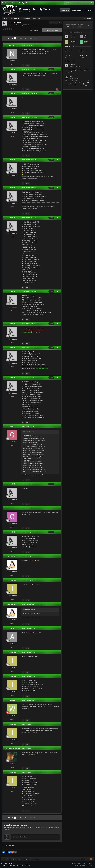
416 (12, 575)
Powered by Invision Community (83, 865)
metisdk (13, 25)
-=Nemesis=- (12, 45)
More (89, 10)
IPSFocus (12, 863)
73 (12, 88)
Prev (9, 38)
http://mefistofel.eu (42, 369)
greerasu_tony (12, 556)
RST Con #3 (78, 10)
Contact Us (20, 865)
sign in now (45, 828)
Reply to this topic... (20, 837)
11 (12, 64)
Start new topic (35, 30)
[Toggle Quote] (24, 432)
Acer (12, 628)
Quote (27, 65)
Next (22, 38)
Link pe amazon (26, 332)
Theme (4, 865)
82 (12, 446)
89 (12, 599)
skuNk (86, 41)
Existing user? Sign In (10, 3)
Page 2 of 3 (33, 38)
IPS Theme (4, 863)
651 (12, 719)
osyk (12, 508)
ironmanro (12, 580)
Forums (66, 10)
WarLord (12, 700)
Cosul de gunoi (32, 25)
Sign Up (22, 3)
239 (12, 527)
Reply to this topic (52, 30)
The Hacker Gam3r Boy (12, 748)
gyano (12, 426)
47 (12, 767)
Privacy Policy (12, 865)
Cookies (27, 865)
